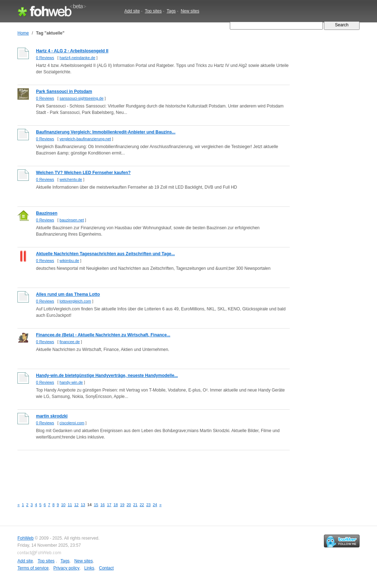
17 (109, 505)
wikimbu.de (69, 261)
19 (122, 505)
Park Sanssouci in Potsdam (64, 91)
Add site (132, 11)
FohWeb (25, 538)
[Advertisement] (147, 471)
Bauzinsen (47, 213)
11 (70, 505)
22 (142, 505)
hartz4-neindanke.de (77, 58)
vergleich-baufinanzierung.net (85, 139)
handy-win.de (71, 382)
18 (116, 505)
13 (83, 505)
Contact (106, 568)
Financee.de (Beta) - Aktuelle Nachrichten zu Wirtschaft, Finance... (103, 335)
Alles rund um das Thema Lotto (68, 294)
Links (89, 568)
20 (129, 505)
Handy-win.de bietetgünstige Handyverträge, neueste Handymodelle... (107, 376)
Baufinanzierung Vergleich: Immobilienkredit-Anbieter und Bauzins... (106, 132)
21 (135, 505)
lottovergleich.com (75, 301)
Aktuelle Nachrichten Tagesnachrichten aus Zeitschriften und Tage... (105, 254)
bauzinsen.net (72, 220)
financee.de (70, 342)
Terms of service (33, 568)
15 (96, 505)
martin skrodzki (52, 416)
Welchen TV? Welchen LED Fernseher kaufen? (83, 173)
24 (155, 505)
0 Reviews (45, 58)
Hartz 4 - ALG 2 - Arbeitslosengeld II (72, 51)
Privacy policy (66, 568)
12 (76, 505)
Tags (171, 11)
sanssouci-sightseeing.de (82, 98)
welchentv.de (71, 179)
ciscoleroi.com (72, 423)
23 (148, 505)
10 (63, 505)
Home (23, 33)
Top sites (153, 11)
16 (103, 505)
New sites (190, 11)
